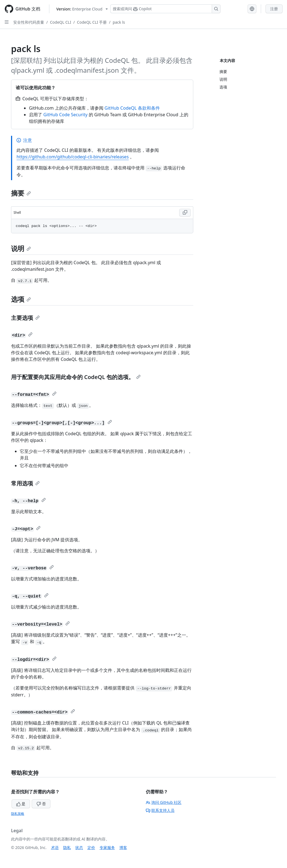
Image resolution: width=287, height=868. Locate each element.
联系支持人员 (160, 810)
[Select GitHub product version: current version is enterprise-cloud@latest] (82, 9)
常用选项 (25, 483)
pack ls (119, 22)
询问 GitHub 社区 (164, 802)
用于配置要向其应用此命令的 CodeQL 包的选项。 (76, 377)
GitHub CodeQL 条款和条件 (132, 108)
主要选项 (25, 318)
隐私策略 (18, 814)
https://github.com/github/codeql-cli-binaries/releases (73, 157)
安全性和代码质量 (29, 22)
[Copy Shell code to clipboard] (185, 213)
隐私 (67, 847)
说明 (21, 248)
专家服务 (107, 847)
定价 (91, 847)
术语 (55, 847)
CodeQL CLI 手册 (92, 22)
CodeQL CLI (61, 22)
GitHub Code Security (65, 115)
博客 (123, 847)
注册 (274, 9)
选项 (21, 299)
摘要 (21, 193)
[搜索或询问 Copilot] (165, 9)
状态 (79, 847)
